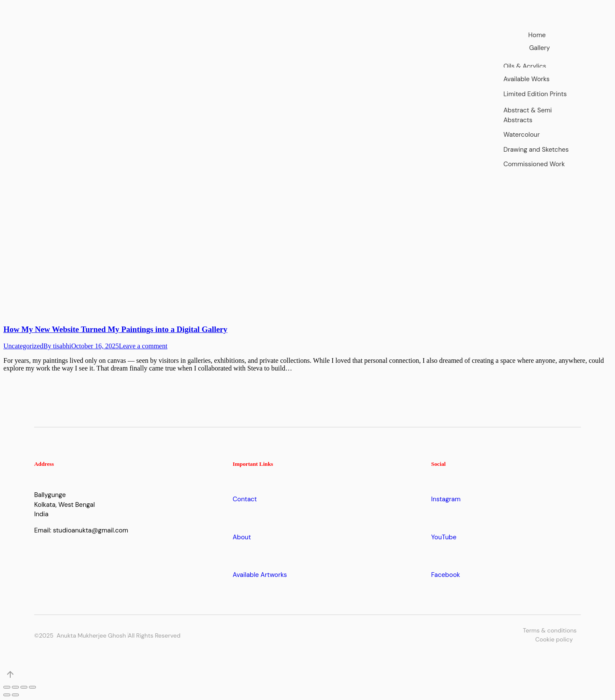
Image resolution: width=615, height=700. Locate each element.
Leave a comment (143, 346)
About (242, 537)
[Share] (15, 687)
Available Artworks (260, 575)
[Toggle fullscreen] (24, 687)
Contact (245, 499)
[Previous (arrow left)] (7, 695)
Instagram (446, 499)
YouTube (444, 537)
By (57, 346)
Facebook (446, 575)
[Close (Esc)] (7, 687)
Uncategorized (23, 346)
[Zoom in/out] (32, 687)
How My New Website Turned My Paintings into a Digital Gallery (115, 329)
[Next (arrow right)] (15, 695)
